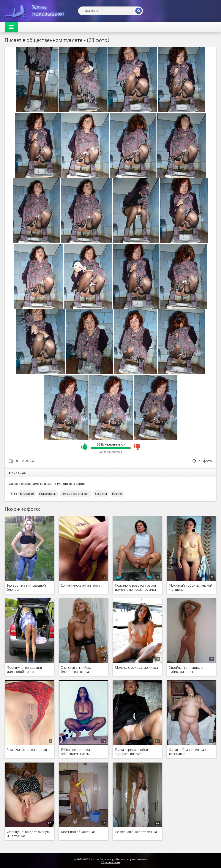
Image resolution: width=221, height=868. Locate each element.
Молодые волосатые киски (136, 667)
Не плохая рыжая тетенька (136, 832)
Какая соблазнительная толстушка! (187, 752)
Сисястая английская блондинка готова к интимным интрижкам (78, 670)
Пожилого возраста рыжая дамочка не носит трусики (136, 587)
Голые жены (48, 494)
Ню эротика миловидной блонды (26, 587)
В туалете (27, 494)
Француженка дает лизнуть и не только (28, 834)
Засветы (101, 494)
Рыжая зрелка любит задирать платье (132, 752)
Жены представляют (37, 11)
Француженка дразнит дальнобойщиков (25, 669)
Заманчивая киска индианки (29, 749)
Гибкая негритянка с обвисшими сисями (77, 752)
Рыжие (117, 494)
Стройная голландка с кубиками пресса (186, 669)
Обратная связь (111, 862)
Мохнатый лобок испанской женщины (190, 587)
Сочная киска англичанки (80, 585)
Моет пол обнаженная (78, 832)
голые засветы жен (76, 494)
